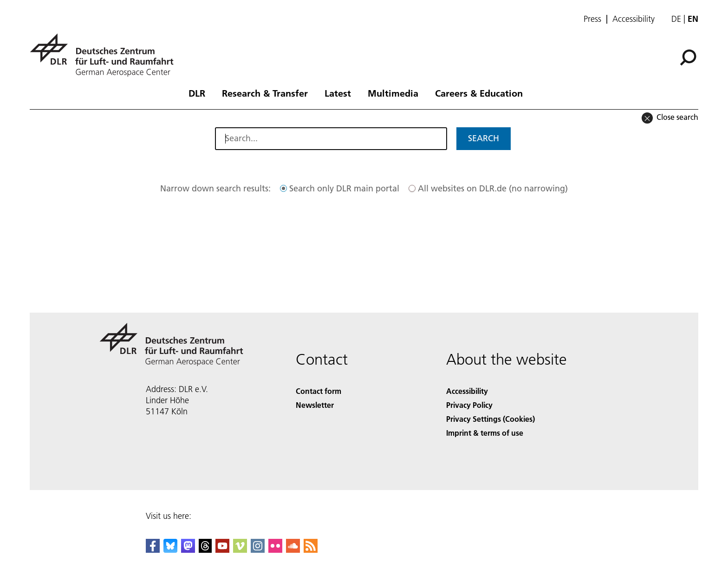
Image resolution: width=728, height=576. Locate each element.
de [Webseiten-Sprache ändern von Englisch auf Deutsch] (676, 19)
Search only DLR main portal (344, 188)
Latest (338, 93)
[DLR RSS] (311, 550)
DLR (197, 93)
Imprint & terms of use (485, 433)
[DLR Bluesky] (170, 550)
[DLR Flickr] (275, 550)
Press (592, 19)
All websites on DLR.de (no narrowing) (493, 188)
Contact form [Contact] (318, 391)
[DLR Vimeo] (240, 550)
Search (484, 138)
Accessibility (634, 19)
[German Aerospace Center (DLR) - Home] (105, 55)
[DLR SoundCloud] (293, 550)
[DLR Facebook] (153, 550)
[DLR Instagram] (258, 550)
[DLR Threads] (205, 550)
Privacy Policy (469, 405)
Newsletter (315, 405)
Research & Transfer (265, 93)
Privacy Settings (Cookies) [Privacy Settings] (491, 419)
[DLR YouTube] (222, 550)
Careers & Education (479, 93)
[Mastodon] (188, 550)
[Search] (688, 58)
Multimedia (393, 93)
